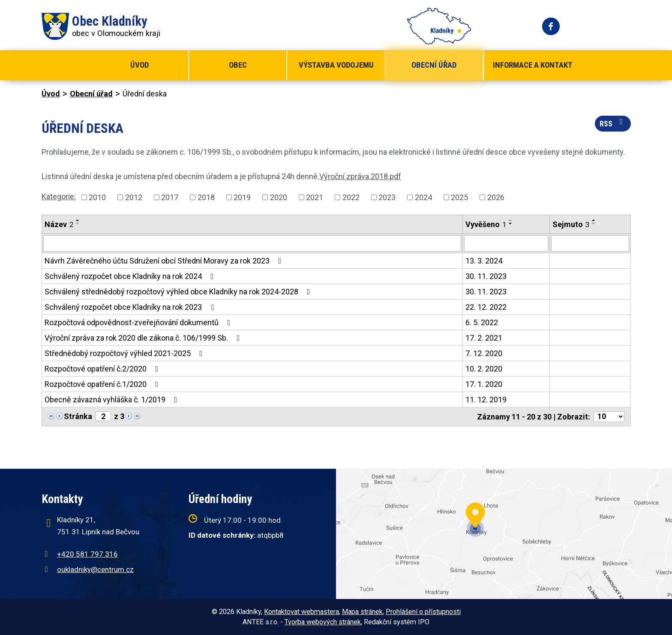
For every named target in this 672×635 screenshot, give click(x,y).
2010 (97, 197)
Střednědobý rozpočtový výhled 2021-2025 (125, 353)
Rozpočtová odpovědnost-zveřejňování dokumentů (139, 322)
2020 (279, 197)
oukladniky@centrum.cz (95, 569)
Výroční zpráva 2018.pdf (360, 176)
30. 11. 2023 (486, 276)
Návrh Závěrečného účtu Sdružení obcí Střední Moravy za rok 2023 (165, 261)
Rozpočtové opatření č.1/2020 (103, 384)
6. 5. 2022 (482, 322)
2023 (387, 197)
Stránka (78, 416)
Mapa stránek (362, 612)
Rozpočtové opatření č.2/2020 (103, 369)
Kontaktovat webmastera (301, 612)
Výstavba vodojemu (336, 65)
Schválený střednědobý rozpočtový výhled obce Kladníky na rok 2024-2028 (179, 292)
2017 (170, 197)
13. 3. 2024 (484, 261)
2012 (134, 197)
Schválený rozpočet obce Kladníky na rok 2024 (131, 276)
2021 (315, 197)
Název (59, 224)
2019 (242, 197)
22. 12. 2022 (486, 307)
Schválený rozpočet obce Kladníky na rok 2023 (131, 307)
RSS (613, 123)
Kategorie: (59, 196)
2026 (496, 197)
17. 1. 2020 (484, 384)
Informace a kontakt (533, 65)
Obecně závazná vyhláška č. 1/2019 (113, 400)
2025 (459, 197)
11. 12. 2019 (486, 400)
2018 (206, 197)
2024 (423, 197)
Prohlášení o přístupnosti (423, 612)
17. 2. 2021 (484, 338)
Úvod (139, 65)
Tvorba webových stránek (323, 622)
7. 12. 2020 (484, 353)
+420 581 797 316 (87, 554)
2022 (351, 197)
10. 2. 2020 (484, 369)
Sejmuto (571, 224)
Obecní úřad (434, 65)
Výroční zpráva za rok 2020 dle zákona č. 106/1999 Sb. (144, 338)
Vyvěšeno (486, 224)
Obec (238, 65)
